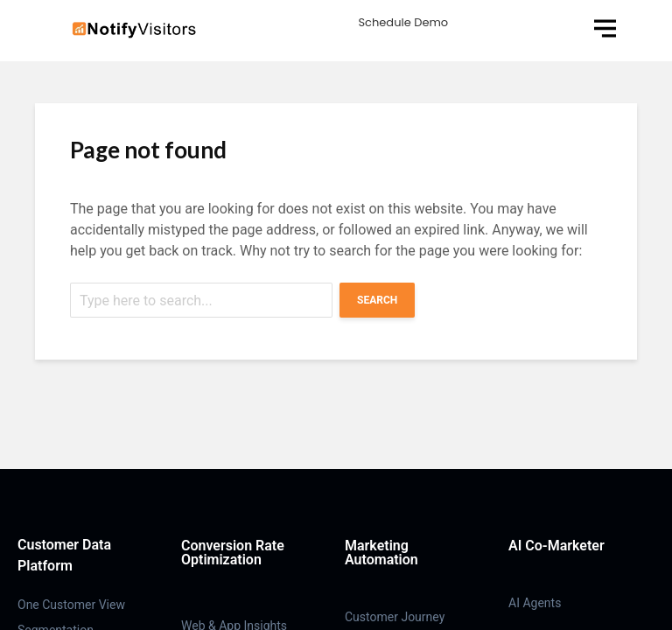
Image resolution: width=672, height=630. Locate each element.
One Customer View (71, 605)
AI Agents (535, 603)
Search (377, 300)
